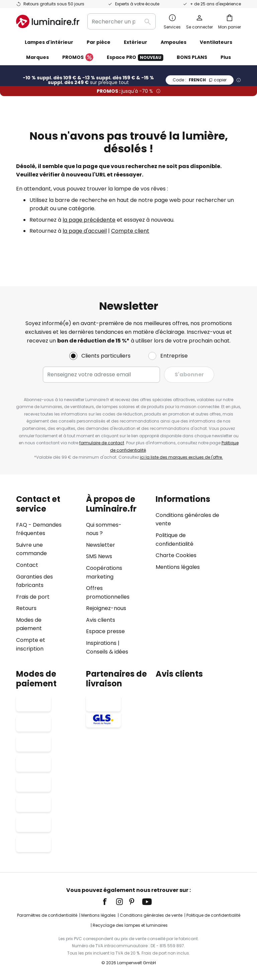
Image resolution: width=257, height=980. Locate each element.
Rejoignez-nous (106, 608)
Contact (27, 565)
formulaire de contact (102, 443)
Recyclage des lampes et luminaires (130, 925)
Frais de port (33, 597)
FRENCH (200, 80)
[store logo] (48, 21)
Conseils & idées (107, 652)
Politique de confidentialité (213, 915)
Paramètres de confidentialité (47, 915)
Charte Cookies (176, 555)
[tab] (48, 575)
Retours (26, 608)
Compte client (130, 231)
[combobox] (121, 21)
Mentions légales (178, 567)
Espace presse (105, 631)
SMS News (99, 556)
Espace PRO (135, 57)
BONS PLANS (192, 57)
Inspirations (101, 643)
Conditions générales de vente (151, 915)
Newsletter (101, 545)
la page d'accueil (85, 231)
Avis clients (101, 620)
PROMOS (78, 58)
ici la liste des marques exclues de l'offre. (181, 457)
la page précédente (89, 220)
